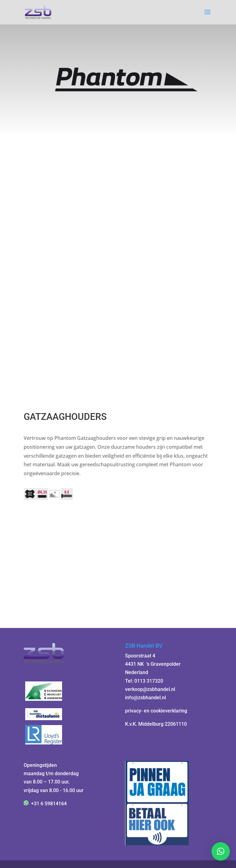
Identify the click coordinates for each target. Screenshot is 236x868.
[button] (221, 851)
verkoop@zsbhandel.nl (150, 689)
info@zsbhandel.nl (146, 698)
